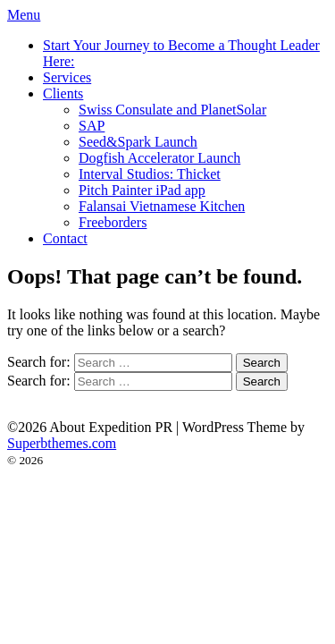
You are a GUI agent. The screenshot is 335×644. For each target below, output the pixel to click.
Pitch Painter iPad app (142, 190)
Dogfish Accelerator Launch (159, 158)
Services (67, 77)
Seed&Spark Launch (138, 142)
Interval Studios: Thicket (150, 174)
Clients (63, 93)
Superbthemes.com (62, 443)
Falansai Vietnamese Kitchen (162, 206)
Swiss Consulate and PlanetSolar (172, 110)
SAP (92, 126)
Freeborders (113, 222)
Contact (65, 238)
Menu (24, 15)
